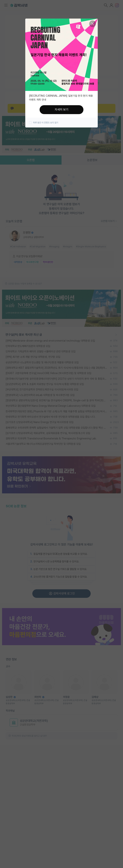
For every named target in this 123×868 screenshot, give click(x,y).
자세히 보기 (61, 110)
